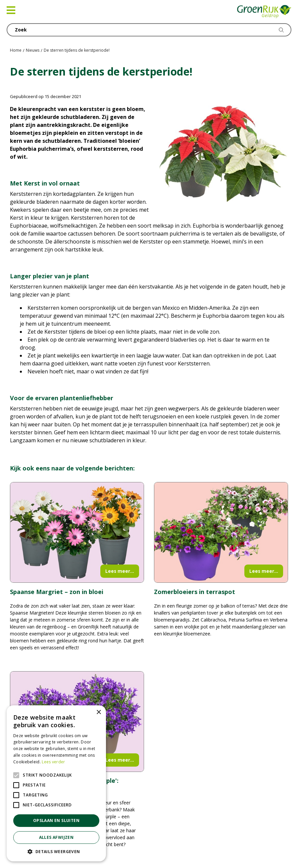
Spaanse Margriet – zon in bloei (57, 592)
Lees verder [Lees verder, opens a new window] (53, 762)
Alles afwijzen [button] (56, 837)
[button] (56, 851)
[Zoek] (149, 30)
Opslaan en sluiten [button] (56, 820)
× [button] (99, 712)
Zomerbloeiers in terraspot (195, 592)
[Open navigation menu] (11, 10)
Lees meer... (120, 571)
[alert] (56, 783)
